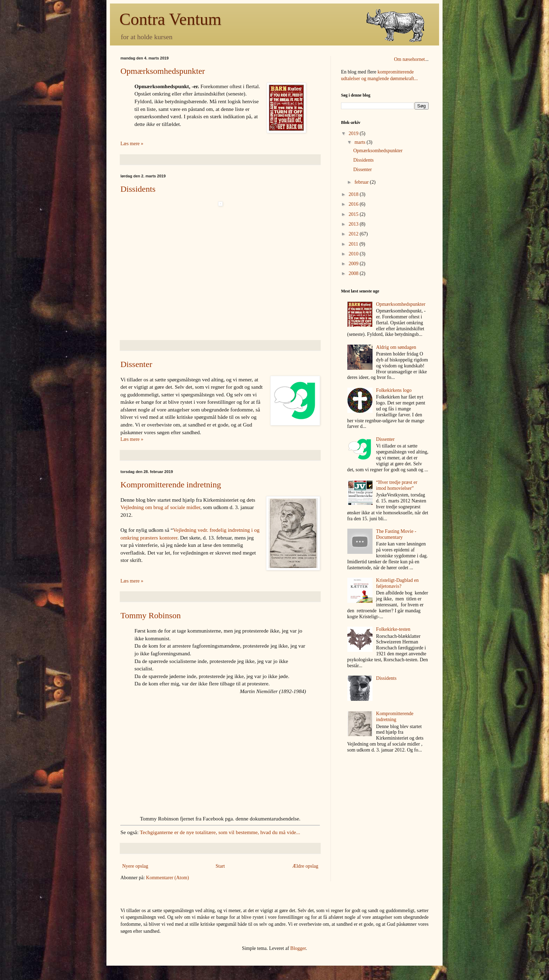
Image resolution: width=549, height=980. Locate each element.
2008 (354, 273)
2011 (354, 244)
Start (220, 866)
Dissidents (138, 189)
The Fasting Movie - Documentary (396, 534)
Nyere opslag (135, 866)
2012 (354, 234)
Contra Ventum (170, 19)
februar (362, 182)
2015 (354, 214)
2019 (354, 133)
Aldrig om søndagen (396, 347)
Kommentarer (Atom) (167, 878)
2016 (354, 204)
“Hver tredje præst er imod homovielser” (397, 485)
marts (360, 142)
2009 (354, 264)
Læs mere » (132, 144)
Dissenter (136, 364)
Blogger (298, 948)
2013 (354, 224)
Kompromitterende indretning (171, 485)
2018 (354, 194)
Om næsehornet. (410, 59)
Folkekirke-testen (393, 629)
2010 (354, 254)
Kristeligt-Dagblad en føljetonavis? (397, 583)
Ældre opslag (305, 866)
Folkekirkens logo (394, 390)
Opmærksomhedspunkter (163, 71)
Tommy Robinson (151, 615)
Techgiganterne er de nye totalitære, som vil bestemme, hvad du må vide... (220, 832)
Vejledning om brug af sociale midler (160, 507)
